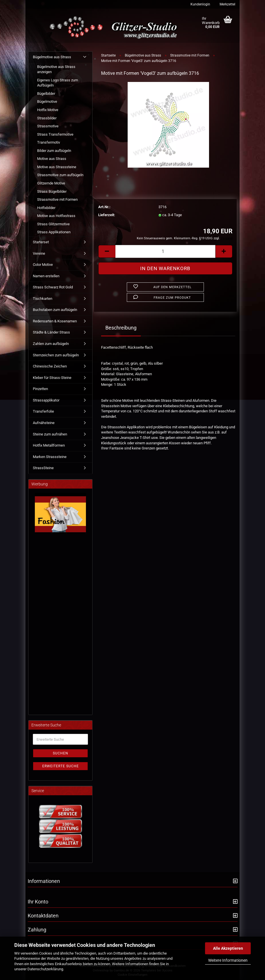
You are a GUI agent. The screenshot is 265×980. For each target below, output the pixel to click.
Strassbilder (47, 118)
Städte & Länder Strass (51, 332)
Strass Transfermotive (55, 134)
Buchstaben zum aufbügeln (55, 310)
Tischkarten (43, 299)
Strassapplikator (46, 400)
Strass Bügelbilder (52, 191)
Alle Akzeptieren (228, 948)
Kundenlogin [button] (200, 4)
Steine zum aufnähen (50, 434)
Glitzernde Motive (51, 183)
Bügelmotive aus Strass (52, 57)
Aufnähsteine (44, 423)
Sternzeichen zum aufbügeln (56, 355)
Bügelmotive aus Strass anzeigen (56, 69)
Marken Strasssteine (50, 457)
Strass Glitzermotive (53, 224)
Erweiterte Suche (61, 766)
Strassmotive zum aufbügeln (60, 175)
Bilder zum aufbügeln (54, 151)
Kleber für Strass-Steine (52, 378)
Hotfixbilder (46, 208)
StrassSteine (43, 468)
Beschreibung (121, 328)
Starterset (41, 242)
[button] (107, 251)
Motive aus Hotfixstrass (56, 216)
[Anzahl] (165, 251)
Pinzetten (40, 389)
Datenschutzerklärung (45, 969)
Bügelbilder (46, 94)
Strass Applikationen (54, 232)
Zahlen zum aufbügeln (51, 344)
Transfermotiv (49, 142)
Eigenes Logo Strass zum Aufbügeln (58, 83)
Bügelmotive (47, 102)
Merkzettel (227, 4)
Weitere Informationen (228, 960)
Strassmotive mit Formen (57, 199)
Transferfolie (43, 411)
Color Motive (43, 265)
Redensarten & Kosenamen (55, 321)
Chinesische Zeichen (50, 366)
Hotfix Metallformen (49, 445)
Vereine (39, 253)
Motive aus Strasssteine (57, 167)
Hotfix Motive (48, 110)
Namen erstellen (46, 276)
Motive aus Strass (52, 159)
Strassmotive (48, 126)
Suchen (61, 753)
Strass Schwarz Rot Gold (53, 287)
